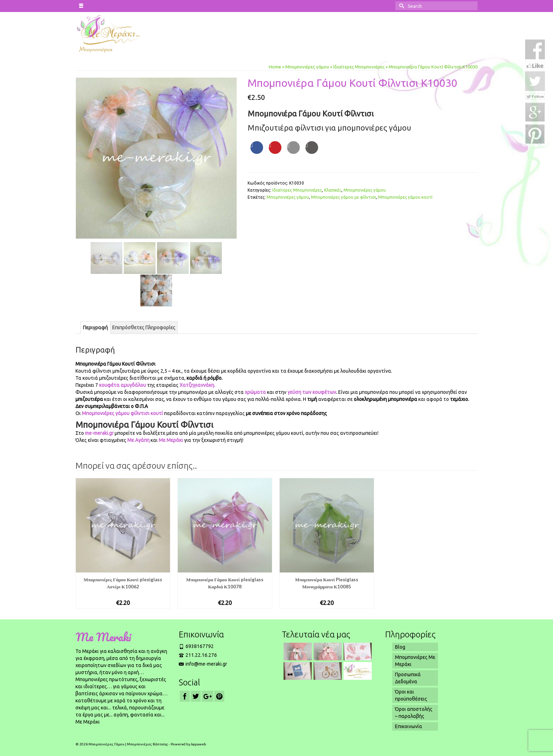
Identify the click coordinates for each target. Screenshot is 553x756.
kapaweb (199, 744)
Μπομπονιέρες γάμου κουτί (405, 197)
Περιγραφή (95, 328)
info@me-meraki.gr (203, 664)
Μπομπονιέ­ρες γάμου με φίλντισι (344, 197)
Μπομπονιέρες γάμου (365, 190)
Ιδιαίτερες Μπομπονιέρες (297, 190)
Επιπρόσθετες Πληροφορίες (144, 328)
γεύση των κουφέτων (311, 392)
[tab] (95, 328)
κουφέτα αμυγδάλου (123, 385)
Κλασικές (333, 190)
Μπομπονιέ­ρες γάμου (288, 197)
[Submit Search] (401, 6)
